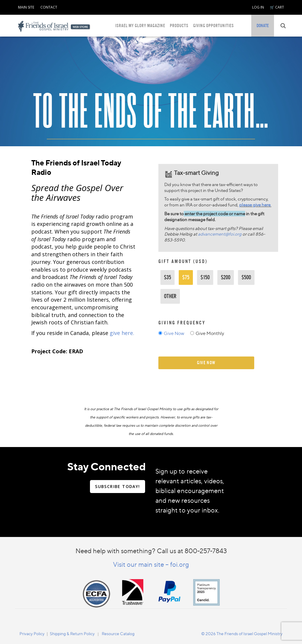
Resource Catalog (118, 634)
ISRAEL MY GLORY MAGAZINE (140, 26)
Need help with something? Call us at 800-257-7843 (151, 551)
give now (206, 363)
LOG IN (258, 7)
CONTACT (49, 7)
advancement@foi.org (220, 234)
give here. (122, 333)
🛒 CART (277, 7)
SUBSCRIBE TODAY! (117, 486)
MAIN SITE (26, 7)
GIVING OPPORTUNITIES (214, 26)
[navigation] (26, 6)
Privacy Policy (32, 634)
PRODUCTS (179, 26)
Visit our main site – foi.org (151, 564)
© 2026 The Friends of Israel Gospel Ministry (242, 634)
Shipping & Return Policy (72, 634)
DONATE (263, 26)
